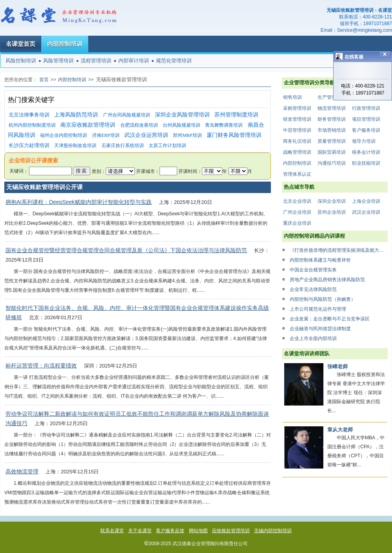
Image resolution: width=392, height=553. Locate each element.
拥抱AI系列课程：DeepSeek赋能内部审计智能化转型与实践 (79, 202)
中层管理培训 (297, 130)
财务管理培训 (332, 119)
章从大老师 (340, 430)
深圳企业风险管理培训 (182, 115)
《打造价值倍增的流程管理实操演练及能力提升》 (339, 250)
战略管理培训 (297, 152)
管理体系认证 (297, 174)
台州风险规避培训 (181, 125)
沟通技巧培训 (332, 163)
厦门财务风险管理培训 (234, 135)
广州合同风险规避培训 (127, 115)
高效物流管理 (22, 471)
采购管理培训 (297, 108)
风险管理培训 (58, 61)
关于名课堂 (140, 531)
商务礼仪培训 (297, 141)
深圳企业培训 (332, 201)
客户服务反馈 (170, 531)
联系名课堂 (112, 531)
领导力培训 (364, 141)
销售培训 (292, 97)
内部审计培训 (134, 61)
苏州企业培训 (332, 212)
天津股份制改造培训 (75, 146)
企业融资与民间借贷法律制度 (320, 329)
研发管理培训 (297, 119)
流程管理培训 (96, 61)
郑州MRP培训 (187, 135)
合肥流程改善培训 (139, 125)
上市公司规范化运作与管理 (318, 309)
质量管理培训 (332, 141)
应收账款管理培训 (231, 531)
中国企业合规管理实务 (313, 270)
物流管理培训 (332, 108)
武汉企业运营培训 (146, 135)
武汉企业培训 (366, 212)
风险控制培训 (21, 61)
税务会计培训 (366, 152)
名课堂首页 (21, 44)
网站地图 (198, 531)
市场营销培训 (332, 130)
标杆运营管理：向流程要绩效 (41, 366)
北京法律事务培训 (29, 115)
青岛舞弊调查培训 (224, 125)
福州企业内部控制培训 (64, 135)
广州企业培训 (297, 212)
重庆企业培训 (297, 223)
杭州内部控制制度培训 (32, 125)
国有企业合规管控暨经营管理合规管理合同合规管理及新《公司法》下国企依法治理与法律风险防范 (126, 250)
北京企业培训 (297, 201)
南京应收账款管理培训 (88, 125)
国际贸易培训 (332, 152)
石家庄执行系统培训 (123, 146)
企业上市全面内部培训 (313, 338)
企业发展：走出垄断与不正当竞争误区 (330, 319)
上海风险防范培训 (76, 115)
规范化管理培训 (174, 61)
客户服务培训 (366, 130)
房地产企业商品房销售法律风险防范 (327, 280)
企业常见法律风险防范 (313, 289)
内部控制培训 (65, 44)
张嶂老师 (338, 367)
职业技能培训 (366, 163)
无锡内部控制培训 (273, 531)
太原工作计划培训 (167, 146)
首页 (44, 80)
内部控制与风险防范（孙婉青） (323, 299)
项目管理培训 (366, 119)
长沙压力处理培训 (29, 145)
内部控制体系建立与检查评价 (320, 260)
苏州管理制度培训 (236, 115)
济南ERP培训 (106, 135)
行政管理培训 (366, 108)
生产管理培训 (332, 97)
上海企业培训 (366, 201)
